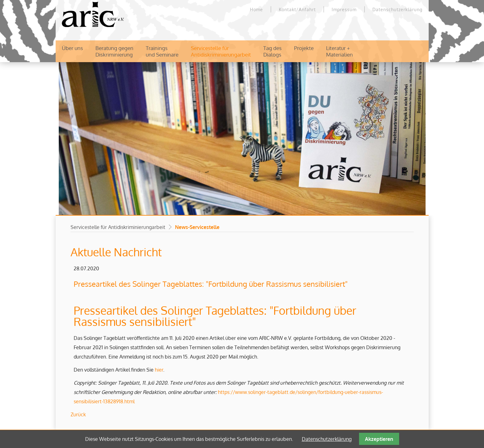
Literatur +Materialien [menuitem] (339, 51)
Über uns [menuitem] (72, 48)
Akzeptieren (379, 439)
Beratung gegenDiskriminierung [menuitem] (114, 51)
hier (159, 370)
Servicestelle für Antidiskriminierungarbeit (118, 227)
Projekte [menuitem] (304, 48)
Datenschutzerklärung (327, 439)
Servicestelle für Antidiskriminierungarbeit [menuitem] (221, 51)
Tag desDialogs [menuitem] (272, 51)
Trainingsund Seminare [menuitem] (162, 51)
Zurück (78, 414)
